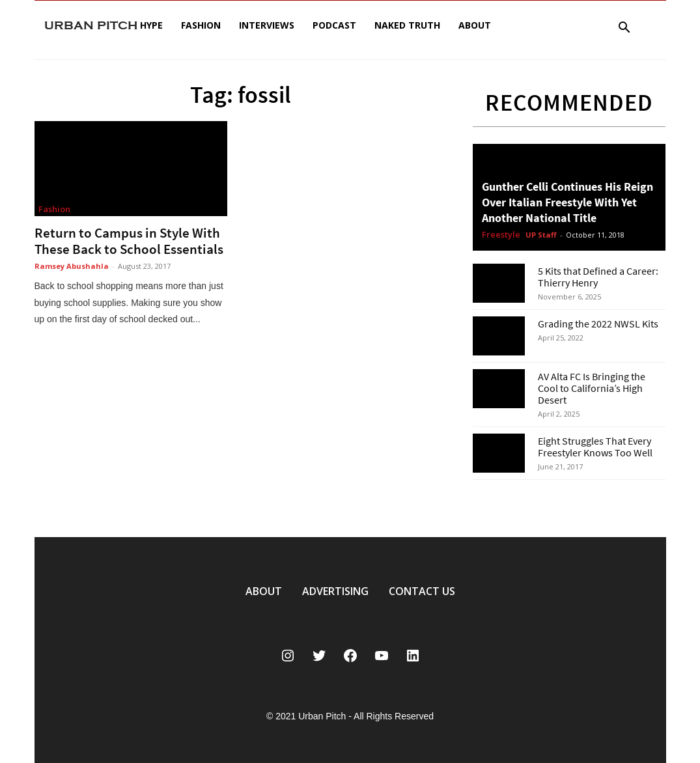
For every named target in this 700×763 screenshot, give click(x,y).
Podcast (334, 25)
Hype (151, 25)
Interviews (267, 25)
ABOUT (264, 591)
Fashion (201, 25)
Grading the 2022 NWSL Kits (598, 324)
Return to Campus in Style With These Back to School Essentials (129, 241)
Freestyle (501, 235)
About (475, 25)
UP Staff (541, 235)
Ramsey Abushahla (72, 266)
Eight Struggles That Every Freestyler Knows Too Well (595, 447)
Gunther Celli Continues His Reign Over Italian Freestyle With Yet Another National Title (567, 202)
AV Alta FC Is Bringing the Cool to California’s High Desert (592, 388)
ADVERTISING (335, 591)
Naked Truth (407, 25)
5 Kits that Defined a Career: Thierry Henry (598, 277)
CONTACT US (422, 591)
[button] (624, 29)
